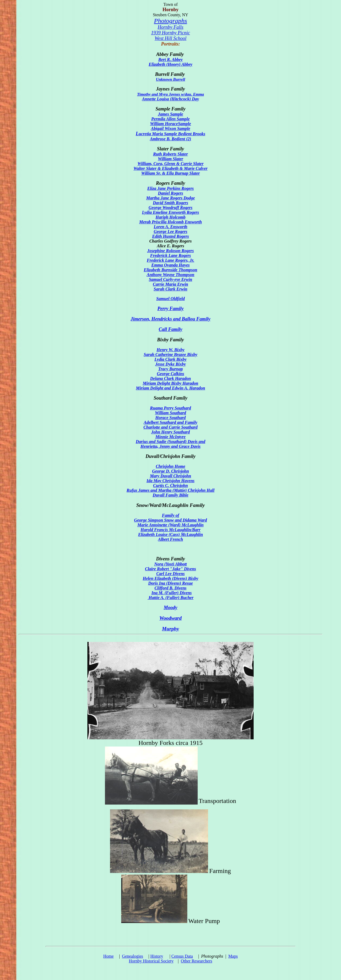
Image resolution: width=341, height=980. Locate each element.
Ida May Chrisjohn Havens (170, 481)
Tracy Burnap (170, 369)
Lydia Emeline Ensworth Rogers (170, 212)
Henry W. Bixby (171, 350)
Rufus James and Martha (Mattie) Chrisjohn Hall (170, 490)
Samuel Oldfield (170, 299)
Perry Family (170, 309)
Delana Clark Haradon (171, 378)
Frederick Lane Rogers (171, 255)
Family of (170, 515)
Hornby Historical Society (151, 961)
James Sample (171, 114)
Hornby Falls (171, 27)
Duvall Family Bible (170, 495)
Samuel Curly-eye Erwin (171, 279)
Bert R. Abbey (170, 60)
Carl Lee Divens (171, 574)
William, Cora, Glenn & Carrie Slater (170, 164)
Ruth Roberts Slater (171, 154)
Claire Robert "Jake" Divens (170, 569)
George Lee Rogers (170, 231)
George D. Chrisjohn (170, 471)
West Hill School (170, 38)
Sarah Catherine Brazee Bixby (170, 354)
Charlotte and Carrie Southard (170, 427)
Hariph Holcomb (170, 217)
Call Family (171, 329)
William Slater (171, 159)
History (157, 956)
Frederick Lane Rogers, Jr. (170, 260)
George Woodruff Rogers (170, 208)
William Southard (170, 413)
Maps (233, 956)
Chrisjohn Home (171, 466)
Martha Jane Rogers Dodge (171, 198)
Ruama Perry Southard (170, 408)
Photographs (170, 21)
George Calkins (171, 374)
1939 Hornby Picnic (170, 33)
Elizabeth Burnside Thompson (171, 270)
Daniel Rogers (171, 193)
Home (109, 956)
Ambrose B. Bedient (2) (171, 139)
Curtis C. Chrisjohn (170, 485)
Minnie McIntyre (170, 437)
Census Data (182, 956)
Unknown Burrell (170, 79)
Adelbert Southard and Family (170, 422)
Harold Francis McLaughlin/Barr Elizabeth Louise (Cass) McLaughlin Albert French (170, 534)
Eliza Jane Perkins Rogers (171, 188)
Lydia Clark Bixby (170, 359)
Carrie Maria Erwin (170, 284)
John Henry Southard (171, 432)
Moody (171, 608)
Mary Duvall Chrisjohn (171, 476)
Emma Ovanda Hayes (170, 265)
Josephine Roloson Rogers (170, 251)
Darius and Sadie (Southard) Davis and (171, 442)
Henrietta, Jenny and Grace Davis (170, 446)
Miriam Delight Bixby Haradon (170, 383)
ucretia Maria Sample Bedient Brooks (171, 134)
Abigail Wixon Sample (170, 128)
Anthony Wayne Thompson (170, 275)
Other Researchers (197, 961)
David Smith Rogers (170, 203)
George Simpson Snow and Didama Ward (170, 520)
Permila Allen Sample (170, 119)
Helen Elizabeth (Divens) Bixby (170, 578)
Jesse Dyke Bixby (171, 364)
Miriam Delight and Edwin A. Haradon (170, 388)
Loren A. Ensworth (170, 227)
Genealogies (133, 956)
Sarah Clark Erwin (170, 289)
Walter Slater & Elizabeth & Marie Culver (170, 168)
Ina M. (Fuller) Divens (171, 593)
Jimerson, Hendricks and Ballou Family (170, 319)
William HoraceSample (170, 124)
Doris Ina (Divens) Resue (170, 583)
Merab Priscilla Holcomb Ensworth (170, 222)
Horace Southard (170, 418)
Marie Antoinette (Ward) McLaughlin (170, 525)
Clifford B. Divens (170, 588)
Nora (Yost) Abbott (170, 564)
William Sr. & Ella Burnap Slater (170, 173)
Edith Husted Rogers (170, 236)
